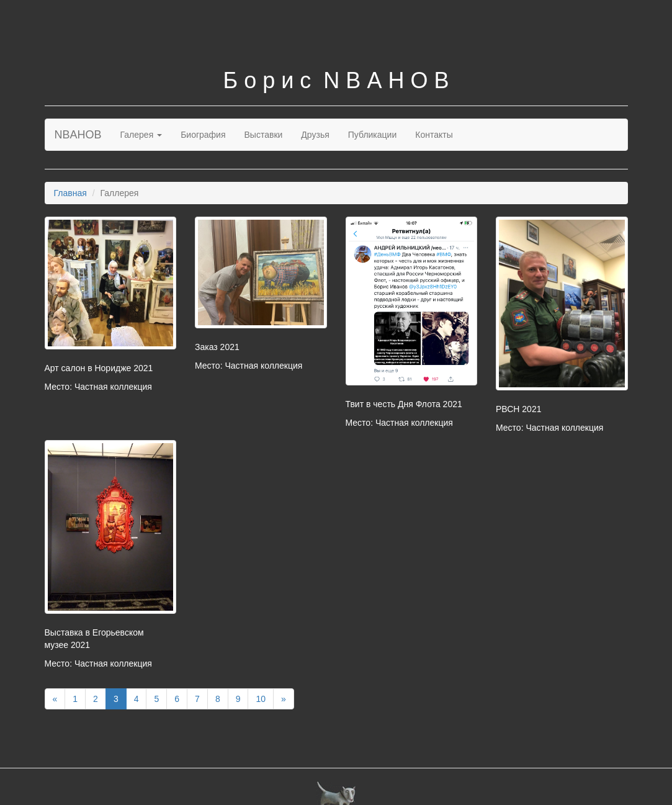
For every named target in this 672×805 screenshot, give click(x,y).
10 (261, 699)
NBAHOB (78, 135)
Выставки (264, 135)
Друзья (315, 135)
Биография (203, 135)
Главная (70, 193)
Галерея (141, 135)
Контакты (434, 135)
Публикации (372, 135)
